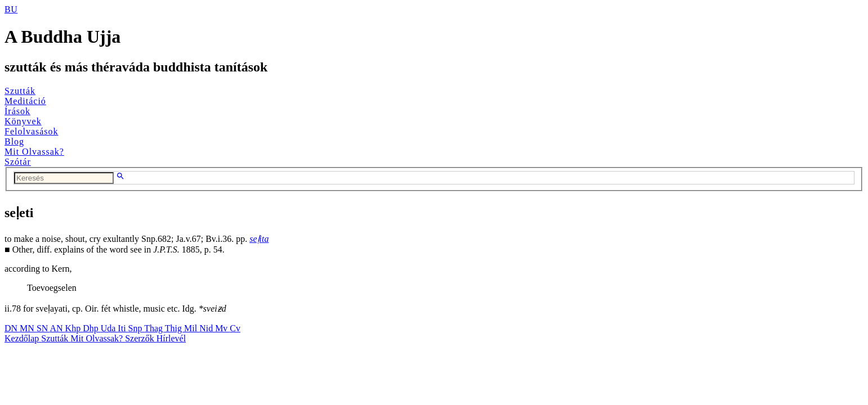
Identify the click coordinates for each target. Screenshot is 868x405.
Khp (74, 328)
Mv (222, 328)
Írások (17, 111)
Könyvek (23, 121)
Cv (235, 328)
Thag (155, 328)
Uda (109, 328)
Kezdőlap (23, 338)
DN (12, 328)
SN (43, 328)
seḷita (259, 239)
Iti (123, 328)
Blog (14, 141)
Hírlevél (171, 338)
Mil (192, 328)
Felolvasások (32, 131)
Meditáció (25, 101)
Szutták (20, 91)
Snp (137, 328)
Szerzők (141, 338)
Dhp (92, 328)
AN (57, 328)
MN (28, 328)
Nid (207, 328)
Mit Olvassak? (34, 152)
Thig (175, 328)
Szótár (18, 162)
